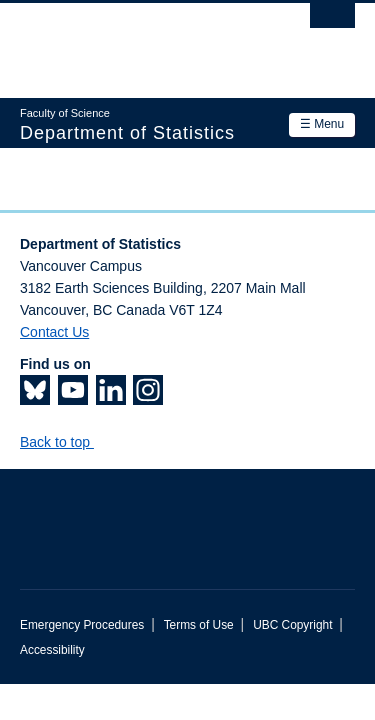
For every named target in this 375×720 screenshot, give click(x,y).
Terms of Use (199, 625)
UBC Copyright (292, 625)
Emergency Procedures (82, 625)
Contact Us (54, 332)
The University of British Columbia (137, 41)
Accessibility (52, 650)
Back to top (64, 442)
